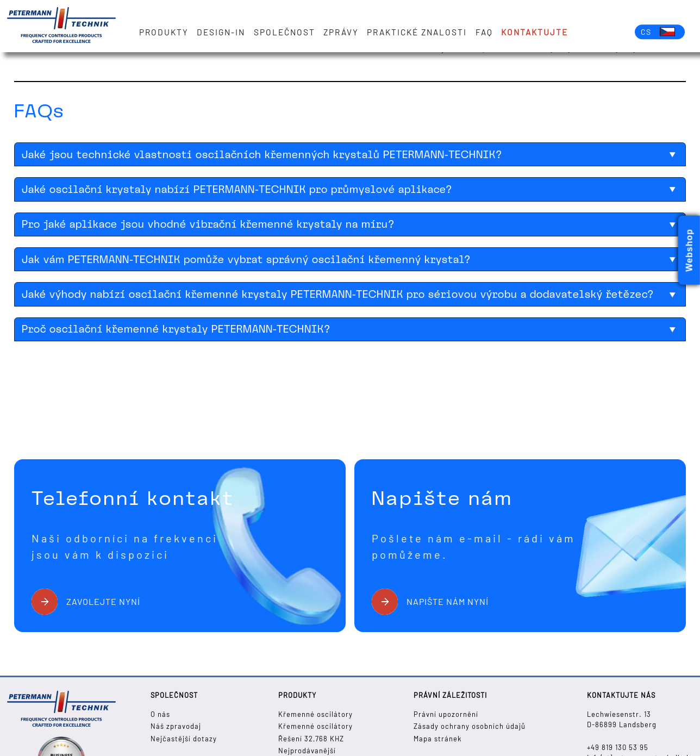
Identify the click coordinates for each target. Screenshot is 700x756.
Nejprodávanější (307, 751)
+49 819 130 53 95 (618, 747)
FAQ (484, 32)
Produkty (164, 32)
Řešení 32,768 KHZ (311, 739)
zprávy (341, 32)
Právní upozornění (446, 714)
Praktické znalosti (417, 32)
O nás (160, 714)
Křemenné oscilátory (315, 714)
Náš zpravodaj (176, 726)
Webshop (689, 250)
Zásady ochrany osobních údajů (470, 726)
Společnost (285, 32)
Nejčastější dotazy (184, 739)
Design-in (221, 32)
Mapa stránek (437, 739)
